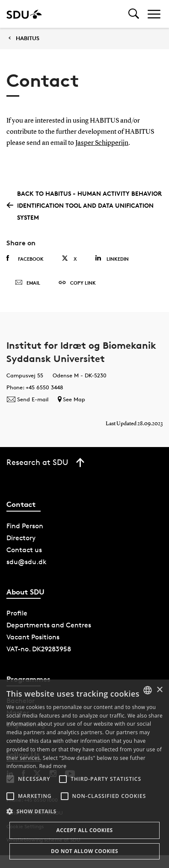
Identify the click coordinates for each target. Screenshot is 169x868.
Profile (17, 613)
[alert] (84, 774)
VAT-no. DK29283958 (39, 649)
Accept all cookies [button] (84, 830)
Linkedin (112, 258)
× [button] (159, 690)
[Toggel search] (134, 14)
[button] (10, 779)
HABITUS (28, 38)
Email (28, 283)
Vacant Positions (33, 637)
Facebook (25, 259)
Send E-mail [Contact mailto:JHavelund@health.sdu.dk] (27, 399)
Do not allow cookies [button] (84, 851)
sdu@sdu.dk (27, 562)
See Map (71, 399)
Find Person (25, 526)
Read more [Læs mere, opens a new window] (53, 766)
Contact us (24, 550)
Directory (21, 538)
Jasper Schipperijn (102, 143)
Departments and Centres (49, 625)
